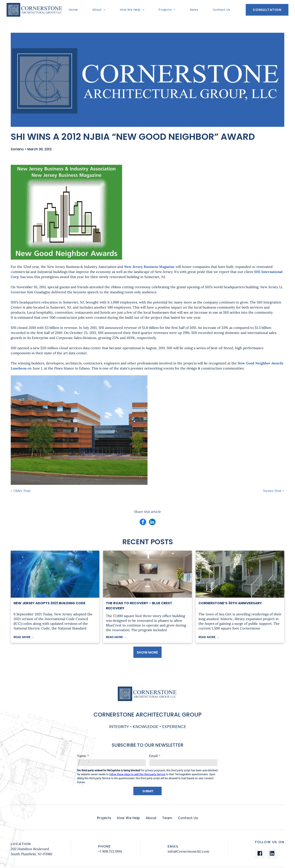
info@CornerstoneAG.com (188, 851)
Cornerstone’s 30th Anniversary (230, 603)
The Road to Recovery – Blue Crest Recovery (139, 606)
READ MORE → (24, 637)
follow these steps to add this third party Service (137, 774)
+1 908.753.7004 (110, 851)
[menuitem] (74, 10)
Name (82, 756)
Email (153, 756)
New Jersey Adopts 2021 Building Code (49, 603)
